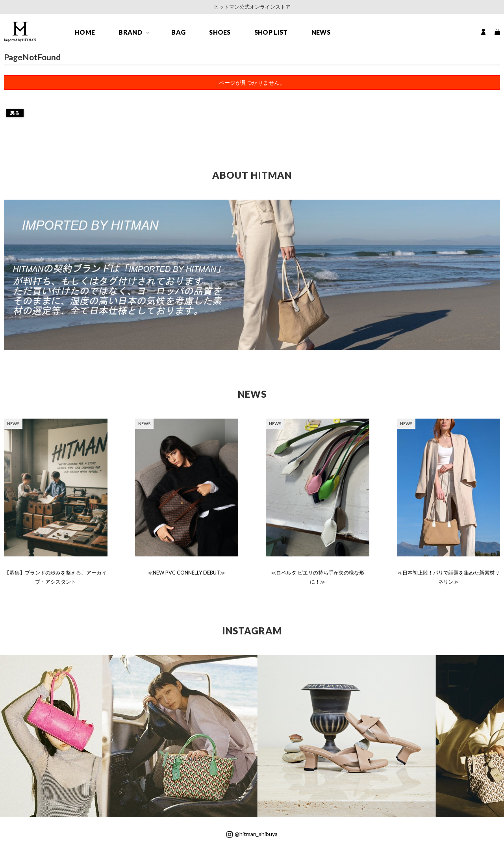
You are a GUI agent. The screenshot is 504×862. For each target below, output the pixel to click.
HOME (85, 32)
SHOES (220, 32)
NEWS (321, 32)
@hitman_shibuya (252, 834)
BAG (178, 32)
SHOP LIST (271, 32)
